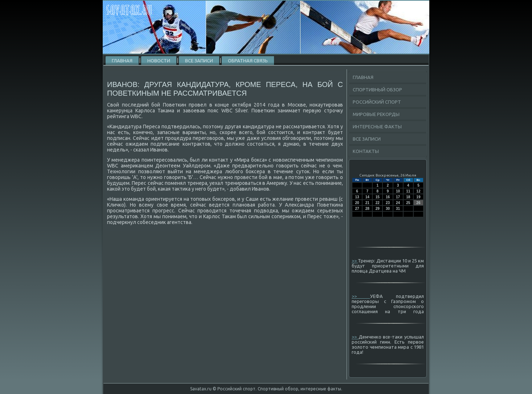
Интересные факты (377, 127)
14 (367, 197)
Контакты (366, 151)
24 (398, 203)
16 (388, 197)
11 (408, 191)
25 (408, 203)
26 (418, 203)
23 (388, 203)
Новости (159, 61)
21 (367, 203)
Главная (122, 61)
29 (378, 209)
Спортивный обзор (377, 90)
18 (408, 197)
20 (357, 203)
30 (388, 209)
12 (418, 191)
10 (398, 191)
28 (367, 209)
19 (418, 197)
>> (355, 261)
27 (357, 209)
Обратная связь (248, 61)
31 (398, 209)
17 (398, 197)
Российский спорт (377, 102)
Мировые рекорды (376, 114)
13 (357, 197)
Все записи (199, 61)
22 (378, 203)
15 (378, 197)
